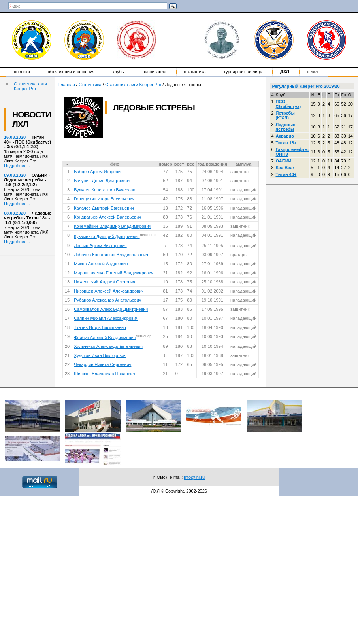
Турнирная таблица (243, 72)
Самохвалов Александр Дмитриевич (111, 309)
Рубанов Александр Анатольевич (107, 300)
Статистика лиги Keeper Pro (30, 86)
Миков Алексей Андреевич (101, 264)
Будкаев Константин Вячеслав (105, 190)
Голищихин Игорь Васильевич (104, 199)
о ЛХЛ (313, 72)
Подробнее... (17, 166)
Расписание (155, 72)
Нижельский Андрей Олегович (105, 282)
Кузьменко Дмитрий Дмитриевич (107, 236)
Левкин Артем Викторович (100, 246)
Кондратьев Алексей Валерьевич (107, 217)
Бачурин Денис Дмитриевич (102, 181)
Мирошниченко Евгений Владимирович (114, 273)
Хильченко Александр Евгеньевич (108, 346)
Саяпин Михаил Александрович (106, 318)
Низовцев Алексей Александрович (109, 291)
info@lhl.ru (194, 477)
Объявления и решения (71, 72)
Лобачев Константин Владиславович (111, 255)
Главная (67, 85)
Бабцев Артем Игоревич (98, 172)
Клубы (119, 72)
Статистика (195, 72)
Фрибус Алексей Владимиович (105, 337)
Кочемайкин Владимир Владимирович (112, 226)
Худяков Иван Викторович (100, 355)
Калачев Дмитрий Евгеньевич (104, 208)
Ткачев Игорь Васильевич (100, 327)
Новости (22, 72)
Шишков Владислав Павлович (104, 374)
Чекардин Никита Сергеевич (103, 364)
